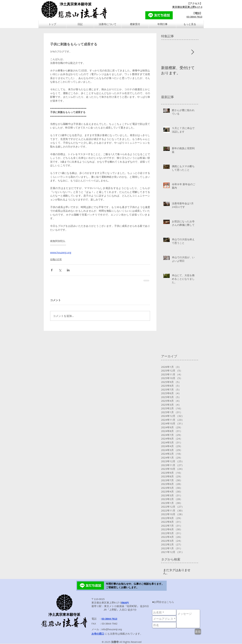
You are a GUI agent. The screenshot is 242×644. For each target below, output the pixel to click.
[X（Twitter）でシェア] (60, 270)
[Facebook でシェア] (52, 270)
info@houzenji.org (112, 629)
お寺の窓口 (98, 634)
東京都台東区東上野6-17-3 (187, 7)
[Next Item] (193, 52)
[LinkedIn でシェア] (68, 270)
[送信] (198, 631)
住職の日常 (56, 259)
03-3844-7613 (194, 17)
